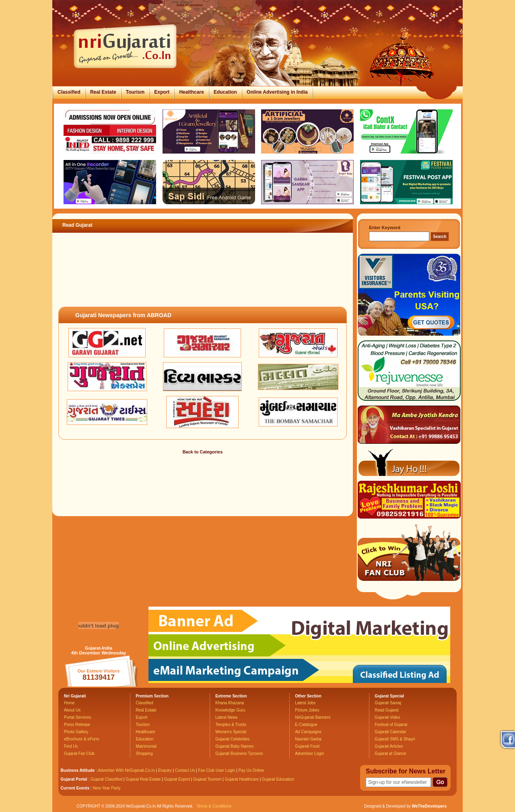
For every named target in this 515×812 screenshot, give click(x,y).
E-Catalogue (306, 725)
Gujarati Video (387, 717)
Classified (69, 92)
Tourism (135, 92)
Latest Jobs (305, 703)
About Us (72, 710)
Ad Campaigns (308, 732)
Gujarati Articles (389, 746)
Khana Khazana (230, 703)
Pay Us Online (251, 770)
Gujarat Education (278, 779)
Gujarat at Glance (390, 754)
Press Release (77, 725)
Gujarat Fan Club (79, 754)
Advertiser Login (309, 754)
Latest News (226, 717)
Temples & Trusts (231, 725)
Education (225, 92)
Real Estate (103, 92)
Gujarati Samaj (388, 703)
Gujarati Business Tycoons (239, 754)
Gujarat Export (177, 779)
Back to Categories (203, 452)
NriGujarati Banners (313, 717)
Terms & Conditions (214, 806)
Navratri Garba (308, 739)
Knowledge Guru (230, 710)
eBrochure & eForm (81, 739)
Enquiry (166, 770)
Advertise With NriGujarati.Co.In (126, 770)
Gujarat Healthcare (242, 779)
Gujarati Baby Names (234, 746)
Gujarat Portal (74, 779)
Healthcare (191, 92)
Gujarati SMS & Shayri (395, 739)
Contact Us (185, 770)
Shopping (144, 754)
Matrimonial (146, 746)
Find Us (71, 746)
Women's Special (231, 732)
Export (162, 92)
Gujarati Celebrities (232, 739)
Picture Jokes (307, 710)
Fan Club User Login (217, 770)
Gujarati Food (307, 746)
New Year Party (107, 788)
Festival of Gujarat (391, 725)
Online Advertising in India (277, 92)
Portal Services (77, 717)
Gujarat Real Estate (143, 779)
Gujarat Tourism (207, 779)
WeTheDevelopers (429, 806)
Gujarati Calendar (390, 732)
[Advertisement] (203, 279)
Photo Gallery (76, 732)
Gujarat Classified (106, 779)
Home (69, 703)
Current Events (75, 788)
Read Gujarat (386, 710)
